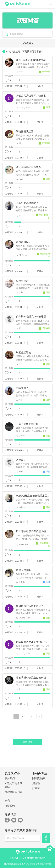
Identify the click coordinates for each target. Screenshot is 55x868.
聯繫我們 (10, 806)
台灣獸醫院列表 (13, 792)
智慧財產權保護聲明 (41, 864)
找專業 (36, 788)
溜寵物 (36, 783)
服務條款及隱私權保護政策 (17, 864)
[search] (30, 34)
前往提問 (28, 742)
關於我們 (10, 778)
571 (33, 717)
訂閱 (46, 838)
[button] (28, 757)
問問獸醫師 (38, 778)
